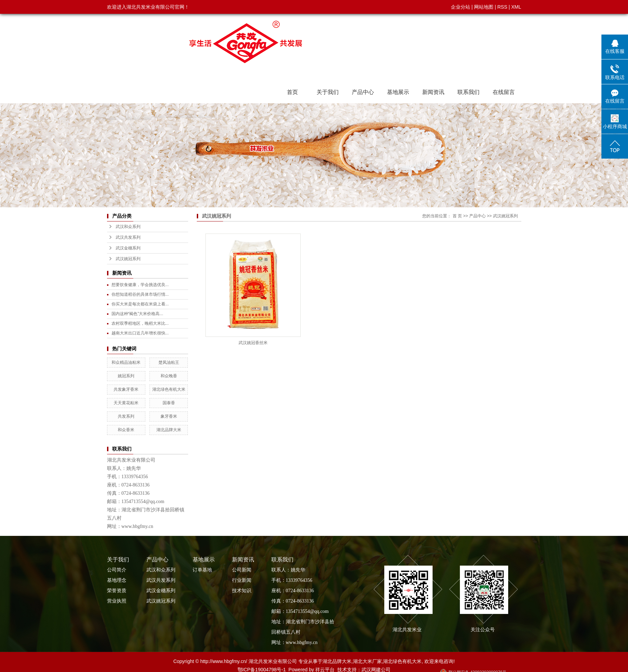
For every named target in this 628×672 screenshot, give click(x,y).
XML (516, 7)
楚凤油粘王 (169, 362)
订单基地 (202, 570)
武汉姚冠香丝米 (253, 343)
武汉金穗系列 (128, 248)
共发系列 (126, 416)
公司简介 (117, 570)
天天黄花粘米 (126, 403)
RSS (502, 7)
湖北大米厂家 (367, 661)
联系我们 (468, 92)
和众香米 (126, 430)
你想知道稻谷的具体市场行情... (140, 294)
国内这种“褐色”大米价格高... (137, 314)
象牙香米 (169, 416)
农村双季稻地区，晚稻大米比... (140, 323)
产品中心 (363, 92)
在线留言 (504, 92)
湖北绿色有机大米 (169, 389)
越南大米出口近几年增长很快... (140, 333)
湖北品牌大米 (169, 430)
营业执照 (117, 601)
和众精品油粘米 (126, 362)
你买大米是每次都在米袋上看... (140, 304)
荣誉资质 (117, 591)
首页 (292, 92)
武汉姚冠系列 (128, 259)
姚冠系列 (126, 376)
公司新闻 (242, 570)
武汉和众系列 (128, 227)
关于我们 (328, 92)
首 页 (457, 216)
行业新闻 (242, 580)
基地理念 (117, 580)
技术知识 (242, 591)
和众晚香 (169, 376)
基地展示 (398, 92)
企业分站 (461, 7)
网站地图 (484, 7)
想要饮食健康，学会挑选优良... (140, 285)
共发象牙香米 (126, 389)
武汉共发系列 (128, 237)
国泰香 (169, 403)
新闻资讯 (433, 92)
